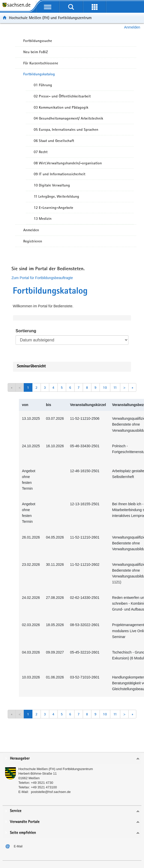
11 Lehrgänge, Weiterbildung (56, 196)
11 (115, 387)
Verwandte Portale (25, 822)
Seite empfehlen (23, 833)
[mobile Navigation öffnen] (48, 7)
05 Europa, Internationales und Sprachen (66, 129)
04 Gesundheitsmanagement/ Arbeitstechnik (68, 118)
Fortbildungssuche (38, 41)
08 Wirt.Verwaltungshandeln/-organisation (68, 163)
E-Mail (18, 846)
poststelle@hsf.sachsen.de (51, 792)
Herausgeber (20, 758)
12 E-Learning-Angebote (53, 208)
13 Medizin (43, 219)
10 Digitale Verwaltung (52, 185)
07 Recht (41, 152)
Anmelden (132, 27)
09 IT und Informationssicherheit (59, 174)
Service (16, 811)
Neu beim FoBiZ (36, 52)
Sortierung (26, 331)
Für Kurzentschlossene (41, 63)
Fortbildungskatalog (39, 74)
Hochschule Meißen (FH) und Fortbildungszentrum (50, 18)
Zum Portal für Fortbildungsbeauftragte (42, 278)
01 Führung (43, 85)
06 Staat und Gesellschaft (54, 141)
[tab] (72, 759)
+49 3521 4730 (42, 783)
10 (105, 387)
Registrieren (33, 241)
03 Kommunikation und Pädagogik (61, 107)
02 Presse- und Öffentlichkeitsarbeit (62, 96)
